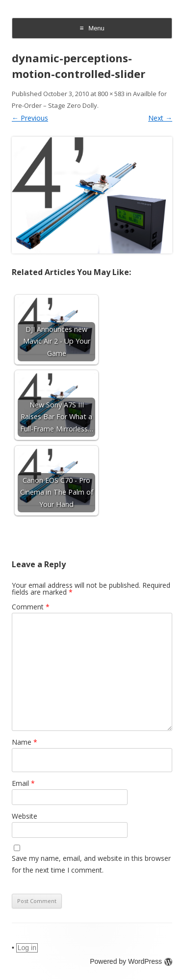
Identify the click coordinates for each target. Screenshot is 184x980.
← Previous (30, 118)
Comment (31, 607)
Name (25, 742)
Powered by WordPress (131, 961)
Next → (160, 118)
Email (23, 783)
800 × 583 (111, 94)
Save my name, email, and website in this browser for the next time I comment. (91, 864)
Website (25, 816)
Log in (27, 948)
